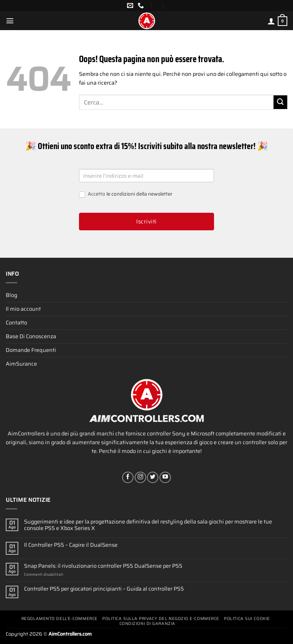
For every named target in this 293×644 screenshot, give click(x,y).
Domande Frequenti (31, 350)
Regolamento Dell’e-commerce (60, 619)
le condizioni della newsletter (139, 194)
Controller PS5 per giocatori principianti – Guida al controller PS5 (104, 589)
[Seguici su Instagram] (140, 477)
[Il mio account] (271, 21)
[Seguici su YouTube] (165, 477)
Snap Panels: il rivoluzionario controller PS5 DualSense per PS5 (103, 566)
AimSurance (21, 364)
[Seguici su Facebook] (128, 477)
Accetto (126, 194)
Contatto (16, 323)
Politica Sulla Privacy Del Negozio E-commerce (161, 619)
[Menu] (10, 21)
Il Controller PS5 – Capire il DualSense (71, 545)
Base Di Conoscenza (31, 336)
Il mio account (23, 309)
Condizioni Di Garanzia (147, 624)
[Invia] (280, 102)
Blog (11, 295)
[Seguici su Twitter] (153, 477)
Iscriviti (146, 222)
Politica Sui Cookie (247, 619)
